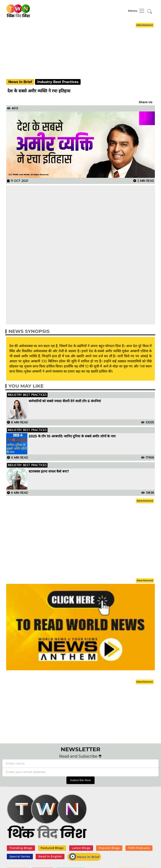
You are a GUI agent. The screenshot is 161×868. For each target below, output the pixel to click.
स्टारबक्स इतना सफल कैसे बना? (49, 472)
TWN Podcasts (139, 848)
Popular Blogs (109, 848)
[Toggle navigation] (136, 11)
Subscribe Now (80, 780)
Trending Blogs (21, 848)
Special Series (20, 856)
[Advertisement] (83, 51)
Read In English (50, 856)
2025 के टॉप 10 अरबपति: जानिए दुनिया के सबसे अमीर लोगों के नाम (72, 436)
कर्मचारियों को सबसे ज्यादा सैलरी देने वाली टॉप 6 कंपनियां (65, 401)
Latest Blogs (81, 848)
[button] (150, 12)
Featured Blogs (52, 848)
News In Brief (84, 857)
